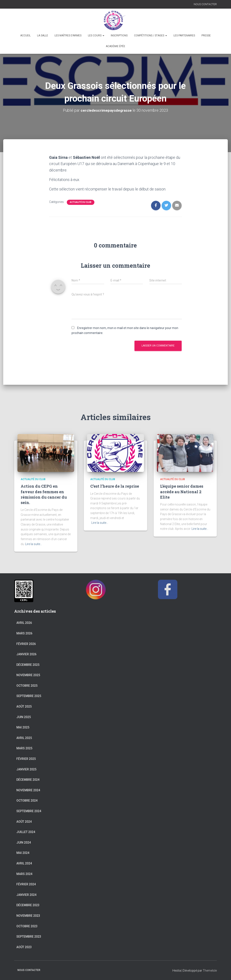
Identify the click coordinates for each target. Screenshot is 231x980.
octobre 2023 (27, 926)
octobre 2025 (27, 685)
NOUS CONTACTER (205, 4)
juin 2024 (24, 842)
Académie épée (115, 46)
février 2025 (26, 759)
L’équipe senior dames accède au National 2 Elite (182, 492)
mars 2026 (24, 633)
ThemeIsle (210, 971)
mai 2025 (23, 727)
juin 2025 (24, 717)
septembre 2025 (29, 696)
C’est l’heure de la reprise (115, 486)
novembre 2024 (28, 790)
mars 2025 (24, 748)
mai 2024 (23, 853)
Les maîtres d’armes (68, 36)
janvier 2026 (26, 654)
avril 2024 (24, 863)
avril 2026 (24, 623)
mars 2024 (24, 874)
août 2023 (24, 947)
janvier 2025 (26, 769)
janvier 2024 (26, 895)
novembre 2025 (28, 675)
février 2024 (26, 884)
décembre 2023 (28, 905)
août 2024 (24, 821)
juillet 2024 (26, 832)
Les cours (96, 36)
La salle (43, 36)
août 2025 (24, 706)
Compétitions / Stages (151, 36)
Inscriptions (119, 36)
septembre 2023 (29, 937)
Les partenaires (184, 36)
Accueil (25, 36)
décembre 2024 (28, 780)
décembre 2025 (28, 665)
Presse (206, 36)
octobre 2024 (27, 801)
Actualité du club (81, 202)
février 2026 (26, 644)
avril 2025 (24, 738)
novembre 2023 (28, 915)
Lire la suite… (34, 544)
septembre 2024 (29, 811)
